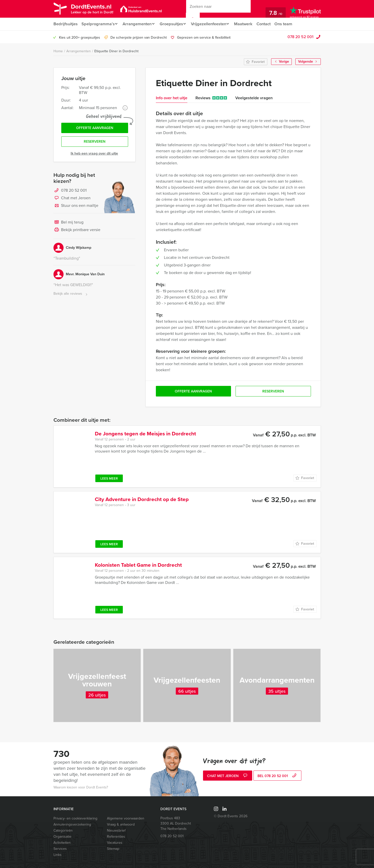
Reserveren (95, 143)
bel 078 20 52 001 (278, 776)
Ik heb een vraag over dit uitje (94, 155)
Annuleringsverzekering (72, 824)
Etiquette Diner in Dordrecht (116, 51)
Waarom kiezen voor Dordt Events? (81, 787)
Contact (270, 24)
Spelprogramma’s (98, 24)
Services (60, 849)
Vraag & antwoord (121, 824)
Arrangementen (138, 24)
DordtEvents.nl (94, 8)
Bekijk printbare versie (77, 231)
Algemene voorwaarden (126, 818)
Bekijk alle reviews (71, 295)
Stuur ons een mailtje (76, 207)
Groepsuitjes (174, 24)
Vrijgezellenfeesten (212, 24)
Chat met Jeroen (72, 200)
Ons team (290, 24)
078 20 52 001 (300, 37)
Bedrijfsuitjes (65, 24)
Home (58, 51)
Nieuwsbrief (116, 830)
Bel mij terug (68, 224)
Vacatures (115, 843)
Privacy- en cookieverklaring (75, 818)
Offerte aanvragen (95, 128)
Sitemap (113, 849)
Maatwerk (249, 24)
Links (57, 855)
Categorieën (63, 830)
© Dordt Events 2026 (231, 816)
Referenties (116, 837)
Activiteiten (62, 843)
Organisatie (62, 837)
